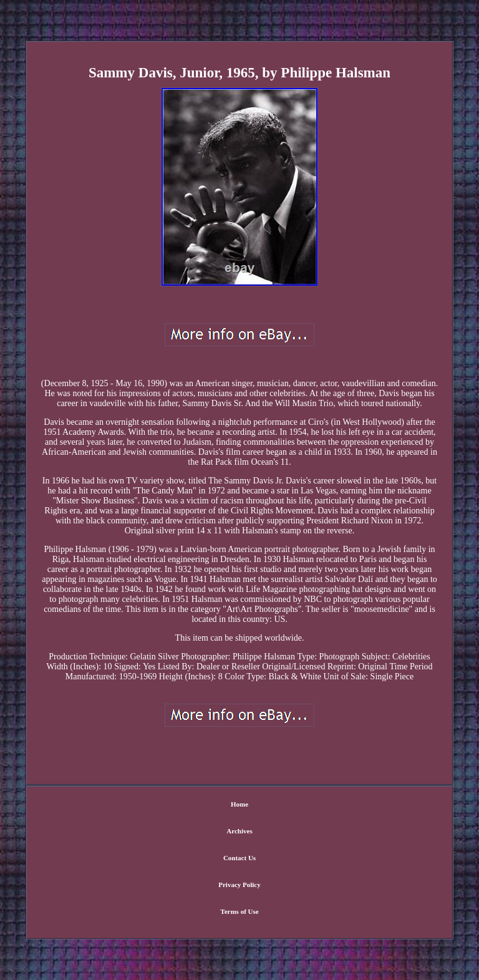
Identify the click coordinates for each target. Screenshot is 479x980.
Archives (239, 831)
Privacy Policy (239, 885)
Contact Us (239, 858)
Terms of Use (239, 911)
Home (239, 804)
